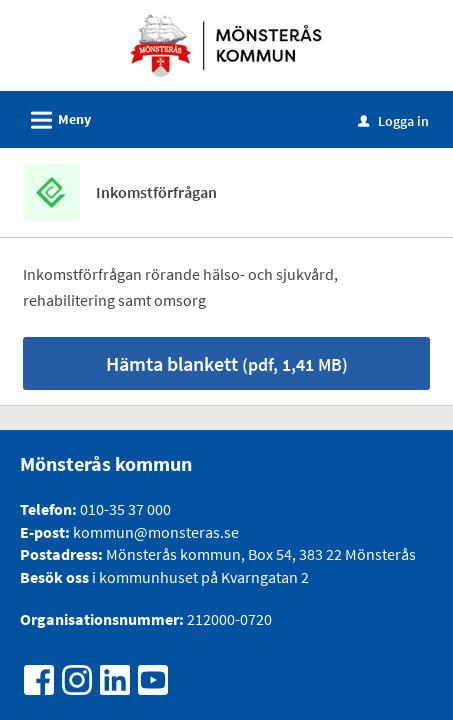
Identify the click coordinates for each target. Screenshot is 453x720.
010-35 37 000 (125, 509)
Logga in (393, 121)
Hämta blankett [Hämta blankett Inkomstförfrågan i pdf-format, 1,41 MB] (227, 363)
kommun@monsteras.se (154, 532)
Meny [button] (54, 117)
